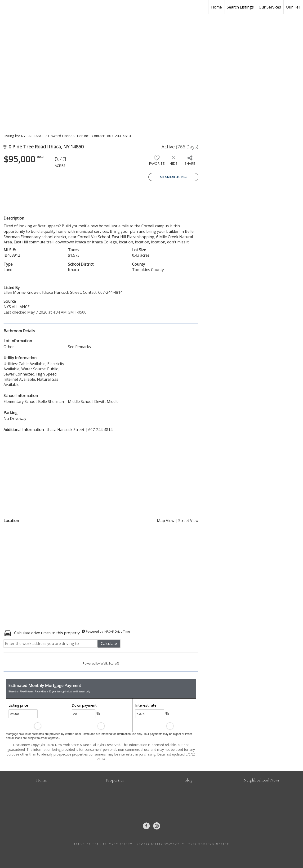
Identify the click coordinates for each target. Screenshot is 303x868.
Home (216, 7)
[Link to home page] (6, 7)
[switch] (157, 162)
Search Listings (240, 7)
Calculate (109, 643)
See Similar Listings (174, 177)
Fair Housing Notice (209, 844)
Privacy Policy (118, 844)
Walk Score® (110, 663)
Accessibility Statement (160, 844)
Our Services (270, 7)
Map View (166, 521)
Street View (188, 521)
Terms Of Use (87, 844)
